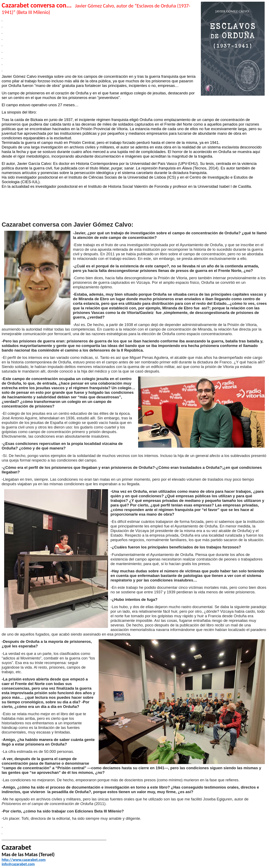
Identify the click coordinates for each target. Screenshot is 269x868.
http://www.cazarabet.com (24, 860)
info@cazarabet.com (18, 864)
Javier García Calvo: (35, 164)
